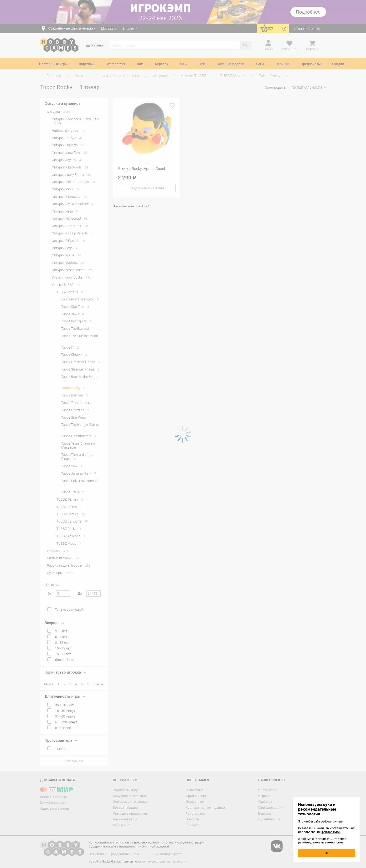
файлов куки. (331, 832)
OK (327, 853)
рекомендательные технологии (321, 842)
